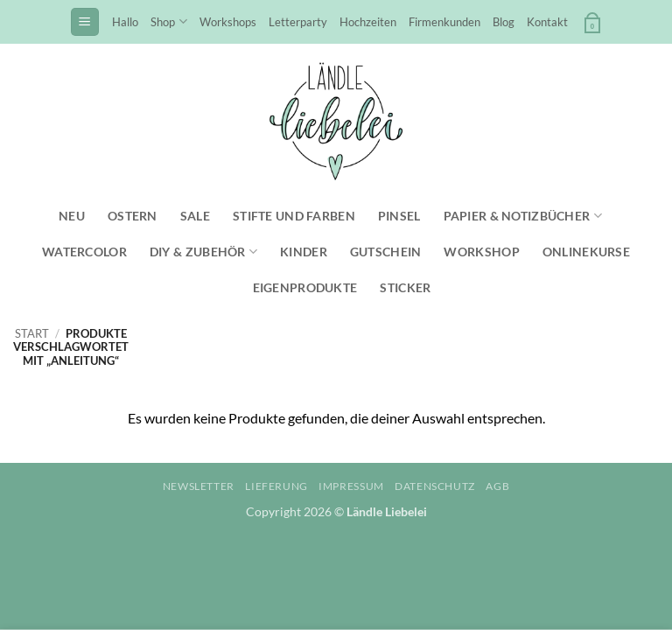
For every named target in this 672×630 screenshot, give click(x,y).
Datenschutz (435, 486)
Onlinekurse (586, 252)
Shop (168, 21)
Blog (504, 22)
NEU (72, 216)
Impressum (351, 486)
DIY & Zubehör (203, 252)
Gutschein (386, 252)
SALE (195, 216)
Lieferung (276, 486)
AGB (497, 486)
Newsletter (199, 486)
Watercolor (84, 252)
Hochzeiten (368, 22)
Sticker (405, 287)
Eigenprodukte (305, 287)
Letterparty (298, 22)
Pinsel (399, 216)
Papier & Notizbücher (523, 216)
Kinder (304, 252)
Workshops (228, 22)
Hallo (125, 22)
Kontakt (547, 22)
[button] (85, 22)
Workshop (481, 252)
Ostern (133, 216)
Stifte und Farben (294, 216)
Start (32, 333)
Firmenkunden (444, 22)
